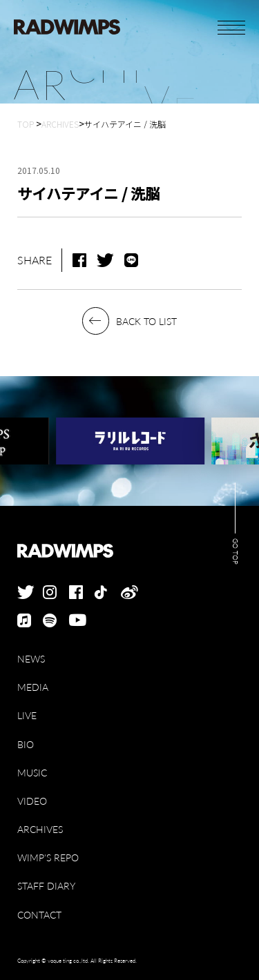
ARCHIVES (40, 829)
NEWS (31, 659)
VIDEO (32, 801)
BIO (26, 744)
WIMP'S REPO (48, 857)
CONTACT (39, 915)
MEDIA (33, 687)
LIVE (27, 715)
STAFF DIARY (46, 886)
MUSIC (32, 773)
